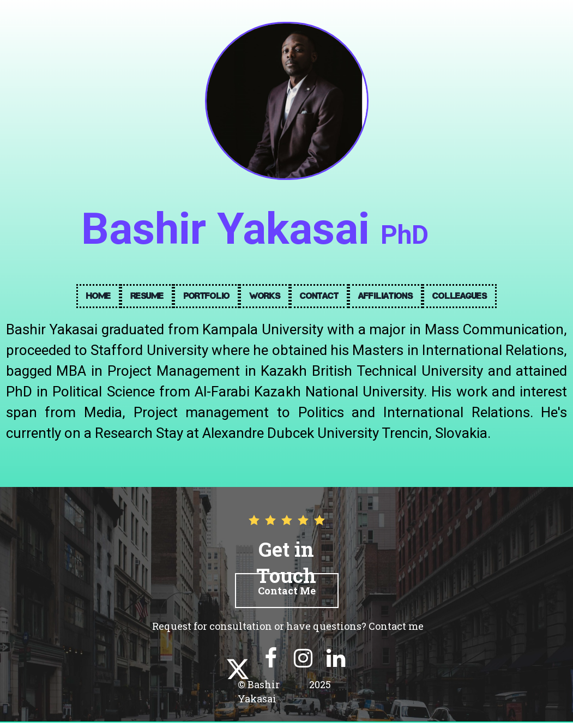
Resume (147, 296)
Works (265, 296)
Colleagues (460, 296)
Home (98, 296)
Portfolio (206, 296)
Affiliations (385, 296)
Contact (319, 296)
